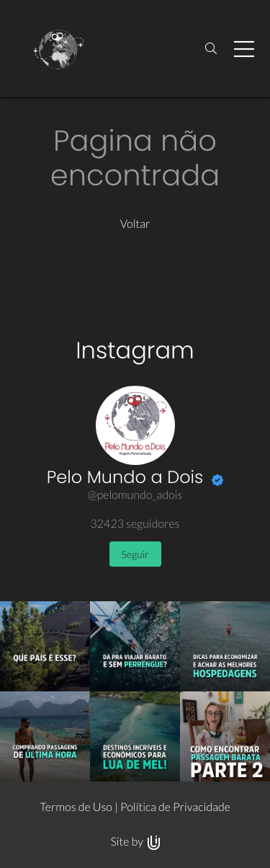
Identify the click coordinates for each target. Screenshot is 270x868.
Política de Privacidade (175, 807)
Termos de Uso (76, 807)
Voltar (135, 224)
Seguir (135, 554)
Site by (135, 842)
